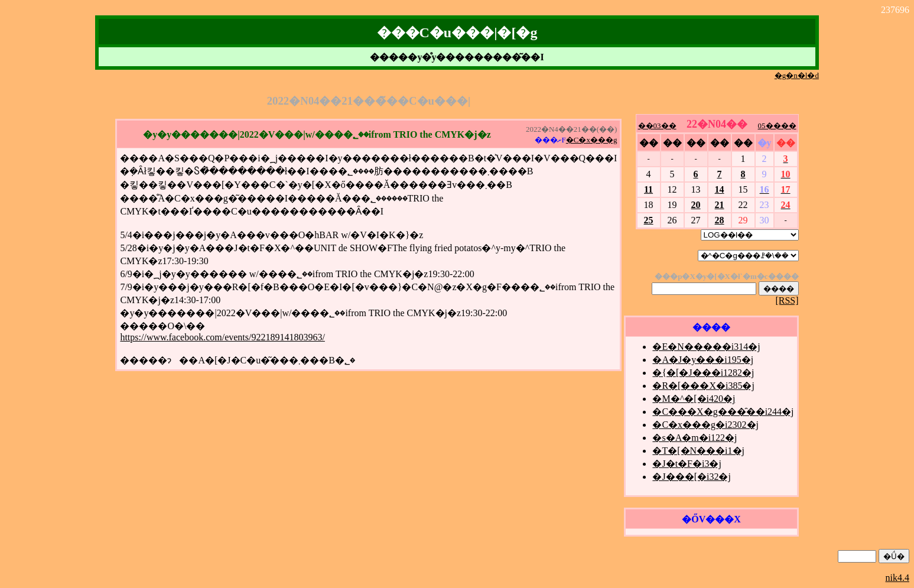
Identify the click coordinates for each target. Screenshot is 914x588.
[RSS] (787, 301)
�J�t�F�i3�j (687, 464)
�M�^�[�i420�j (694, 399)
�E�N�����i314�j (706, 347)
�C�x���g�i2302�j (705, 425)
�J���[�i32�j (691, 477)
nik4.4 (897, 578)
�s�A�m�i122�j (695, 438)
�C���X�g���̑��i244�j (723, 412)
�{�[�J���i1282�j (703, 373)
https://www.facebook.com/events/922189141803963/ (222, 337)
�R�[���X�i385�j (703, 386)
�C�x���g (592, 140)
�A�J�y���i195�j (703, 360)
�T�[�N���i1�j (698, 451)
